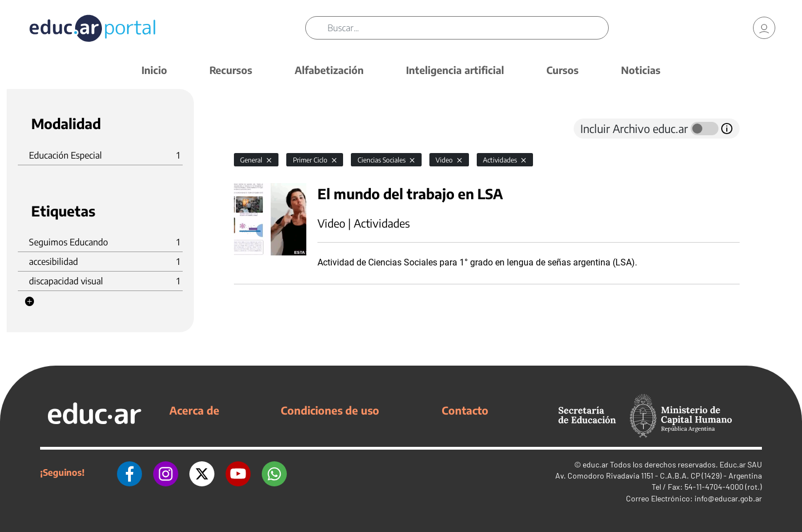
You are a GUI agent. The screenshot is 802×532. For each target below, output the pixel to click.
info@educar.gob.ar (728, 498)
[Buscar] (468, 28)
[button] (30, 302)
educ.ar (595, 464)
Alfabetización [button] (329, 70)
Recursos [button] (231, 70)
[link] (764, 28)
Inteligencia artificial (455, 70)
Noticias (641, 70)
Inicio (154, 70)
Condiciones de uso (330, 410)
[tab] (256, 129)
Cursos (563, 70)
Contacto (465, 410)
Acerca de (194, 410)
